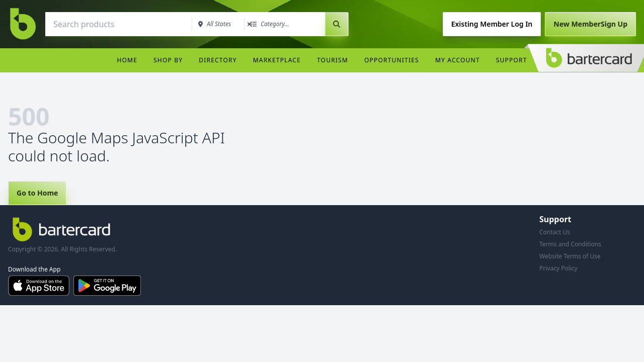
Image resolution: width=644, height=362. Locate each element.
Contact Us (555, 232)
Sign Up (590, 24)
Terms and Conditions (570, 244)
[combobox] (118, 24)
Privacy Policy (558, 268)
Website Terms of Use (570, 256)
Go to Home (37, 193)
